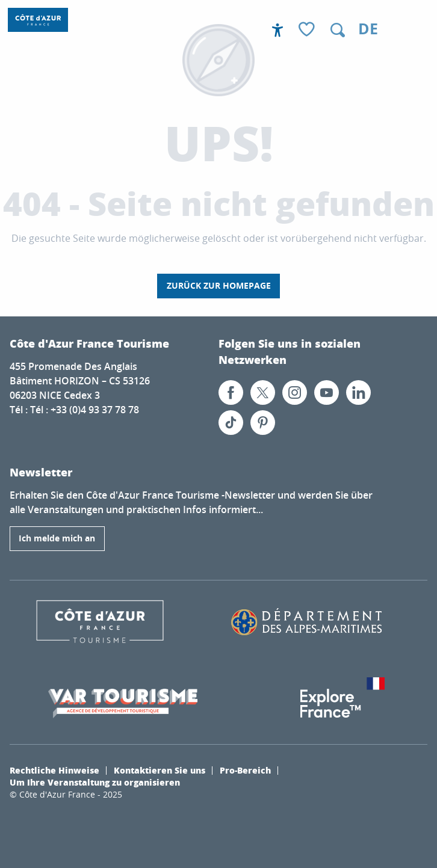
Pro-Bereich (245, 770)
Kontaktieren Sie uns (160, 770)
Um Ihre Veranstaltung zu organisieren (95, 782)
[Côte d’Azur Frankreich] (38, 20)
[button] (338, 30)
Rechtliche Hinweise (54, 770)
